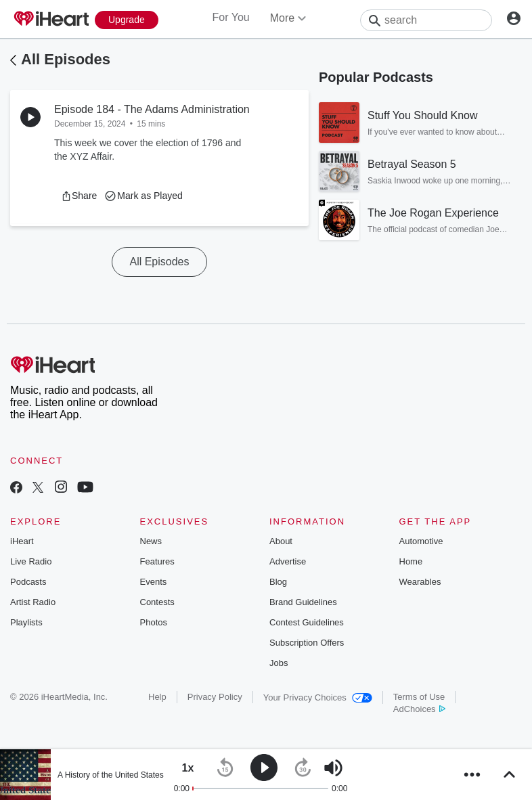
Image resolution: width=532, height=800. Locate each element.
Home (411, 561)
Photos (154, 622)
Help (157, 697)
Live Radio (31, 561)
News (151, 541)
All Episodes (66, 59)
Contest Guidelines (307, 622)
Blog (278, 582)
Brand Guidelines (303, 602)
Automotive (421, 541)
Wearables (420, 582)
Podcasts (28, 582)
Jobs (279, 663)
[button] (79, 196)
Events (154, 582)
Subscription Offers (307, 643)
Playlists (26, 622)
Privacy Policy (215, 697)
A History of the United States (111, 775)
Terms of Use (419, 697)
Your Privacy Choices (318, 697)
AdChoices (419, 709)
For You (231, 17)
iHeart (22, 541)
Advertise (288, 561)
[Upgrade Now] (127, 20)
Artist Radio (33, 602)
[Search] (426, 20)
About (281, 541)
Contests (157, 602)
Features (157, 561)
